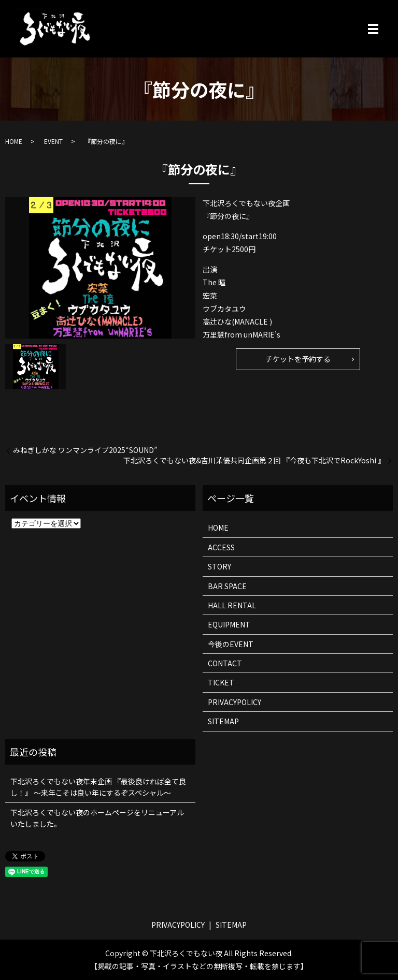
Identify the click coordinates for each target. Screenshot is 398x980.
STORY (219, 566)
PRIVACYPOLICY (234, 702)
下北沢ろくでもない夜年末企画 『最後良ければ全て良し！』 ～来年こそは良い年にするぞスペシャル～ (98, 787)
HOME (14, 141)
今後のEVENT (231, 644)
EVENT (53, 141)
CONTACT (225, 663)
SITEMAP (223, 721)
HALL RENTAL (232, 605)
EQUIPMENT (229, 624)
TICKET (221, 682)
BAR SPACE (227, 586)
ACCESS (221, 547)
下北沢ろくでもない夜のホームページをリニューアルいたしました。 (97, 818)
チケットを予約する (298, 359)
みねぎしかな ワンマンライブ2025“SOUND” (85, 450)
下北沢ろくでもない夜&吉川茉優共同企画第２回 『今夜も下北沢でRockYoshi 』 (254, 460)
